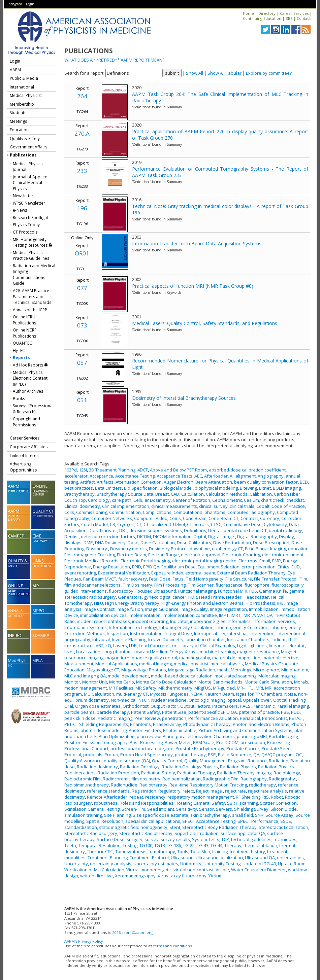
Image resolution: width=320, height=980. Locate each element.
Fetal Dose (160, 579)
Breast (162, 494)
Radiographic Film (221, 779)
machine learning (217, 652)
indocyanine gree (208, 621)
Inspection (117, 633)
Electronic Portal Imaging (145, 561)
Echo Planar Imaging (265, 549)
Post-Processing (146, 742)
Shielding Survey (251, 809)
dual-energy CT (227, 549)
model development (128, 676)
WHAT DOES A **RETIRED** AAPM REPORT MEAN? (114, 60)
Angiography (271, 476)
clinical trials (242, 506)
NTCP (144, 700)
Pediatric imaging (115, 718)
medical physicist (191, 664)
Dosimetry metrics (129, 549)
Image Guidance (162, 609)
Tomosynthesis (131, 851)
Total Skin (200, 851)
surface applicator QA (243, 833)
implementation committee (190, 615)
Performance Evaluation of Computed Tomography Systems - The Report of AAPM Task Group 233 (220, 172)
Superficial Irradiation (197, 833)
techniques (285, 839)
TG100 (146, 845)
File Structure (239, 579)
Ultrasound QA (260, 858)
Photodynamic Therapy (207, 724)
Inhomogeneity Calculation (186, 627)
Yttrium (216, 876)
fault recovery (133, 579)
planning (246, 736)
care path (122, 500)
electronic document (283, 555)
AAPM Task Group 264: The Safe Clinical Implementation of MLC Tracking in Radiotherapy (220, 97)
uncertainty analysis (111, 864)
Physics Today (26, 225)
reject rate (235, 791)
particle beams (79, 712)
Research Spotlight (30, 218)
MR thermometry (175, 688)
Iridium (279, 639)
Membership (22, 104)
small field (243, 815)
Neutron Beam (219, 694)
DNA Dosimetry (110, 542)
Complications (157, 512)
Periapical (250, 718)
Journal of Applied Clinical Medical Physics (30, 183)
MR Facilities (121, 688)
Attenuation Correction (139, 482)
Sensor (206, 809)
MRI (259, 688)
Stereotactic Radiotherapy (146, 833)
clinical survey (213, 506)
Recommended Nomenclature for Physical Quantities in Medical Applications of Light (220, 364)
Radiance (257, 761)
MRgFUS (203, 688)
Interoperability (210, 633)
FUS (253, 591)
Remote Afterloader (107, 797)
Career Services (294, 13)
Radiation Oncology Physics (190, 767)
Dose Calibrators (194, 542)
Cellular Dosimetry (152, 500)
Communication (125, 512)
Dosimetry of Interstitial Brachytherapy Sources (184, 398)
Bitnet (265, 488)
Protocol (73, 755)
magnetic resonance (258, 652)
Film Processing (170, 585)
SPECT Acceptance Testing (209, 821)
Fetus (178, 579)
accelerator (76, 476)
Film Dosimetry (137, 585)
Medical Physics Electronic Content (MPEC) (30, 378)
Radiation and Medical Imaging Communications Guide (34, 275)
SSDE (286, 821)
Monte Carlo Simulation (268, 682)
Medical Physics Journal (28, 167)
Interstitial (237, 633)
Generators (130, 597)
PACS (245, 706)
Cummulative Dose (243, 524)
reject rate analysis (267, 791)
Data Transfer (103, 530)
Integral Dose (178, 633)
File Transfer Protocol (276, 579)
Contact (304, 18)
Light (242, 645)
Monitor (72, 682)
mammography (195, 658)
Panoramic (264, 706)
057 (82, 363)
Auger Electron (179, 482)
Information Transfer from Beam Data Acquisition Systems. (197, 243)
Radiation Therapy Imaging (244, 773)
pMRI (262, 736)
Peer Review (147, 718)
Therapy (233, 845)
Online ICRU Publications (24, 320)
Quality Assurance (83, 761)
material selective (280, 658)
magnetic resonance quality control (141, 658)
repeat (136, 797)
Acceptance (101, 476)
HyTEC (19, 351)
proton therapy (190, 755)
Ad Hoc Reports (30, 365)
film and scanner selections (92, 585)
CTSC (216, 524)
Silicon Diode (284, 809)
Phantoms (140, 724)
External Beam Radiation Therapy (251, 573)
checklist (295, 500)
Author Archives (28, 391)
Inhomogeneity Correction (242, 627)
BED (304, 482)
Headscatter (256, 597)
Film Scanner (201, 585)
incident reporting (150, 621)
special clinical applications (153, 821)
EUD (296, 567)
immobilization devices (103, 615)
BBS (289, 18)
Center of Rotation (191, 500)
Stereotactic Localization (283, 827)
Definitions (195, 530)
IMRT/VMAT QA (258, 615)
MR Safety (146, 688)
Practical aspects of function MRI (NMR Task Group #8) (193, 286)
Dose (133, 542)
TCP (225, 839)
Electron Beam (132, 555)
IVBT (99, 645)
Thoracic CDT (100, 851)
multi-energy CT (132, 694)
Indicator (179, 621)
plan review (149, 736)
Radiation (279, 761)
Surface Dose (111, 839)
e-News (20, 210)
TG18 (159, 845)
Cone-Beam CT (223, 518)
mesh (223, 670)
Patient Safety (146, 712)
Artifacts (105, 482)
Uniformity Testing (222, 864)
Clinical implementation (126, 506)
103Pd (71, 470)
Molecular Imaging (277, 676)
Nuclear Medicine (169, 700)
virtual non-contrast (194, 870)
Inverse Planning (129, 639)
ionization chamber (205, 639)
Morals (301, 682)
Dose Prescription (271, 542)
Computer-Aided (151, 518)
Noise (290, 694)
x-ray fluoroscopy (188, 876)
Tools (183, 851)
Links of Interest (25, 456)
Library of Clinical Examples (207, 645)
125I (83, 470)
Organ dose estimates (98, 706)
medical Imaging (155, 664)
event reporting (80, 573)
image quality (194, 609)
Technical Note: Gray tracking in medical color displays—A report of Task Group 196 (220, 209)
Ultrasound (182, 858)
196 (82, 208)
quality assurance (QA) (127, 761)
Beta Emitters (108, 488)
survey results (175, 839)
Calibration (261, 494)
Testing (130, 845)
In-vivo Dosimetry (166, 639)
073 (82, 325)
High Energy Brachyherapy (132, 603)
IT (290, 639)
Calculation (193, 494)
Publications (23, 155)
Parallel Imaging (293, 706)
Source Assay (279, 815)
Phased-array (167, 724)
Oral (69, 706)
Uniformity (191, 864)
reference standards (108, 791)
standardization (81, 827)
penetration (174, 718)
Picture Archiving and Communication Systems (245, 730)
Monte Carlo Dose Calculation (166, 682)
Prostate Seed (276, 748)
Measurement (79, 664)
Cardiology (99, 500)
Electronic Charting (241, 555)
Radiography (254, 779)
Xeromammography (135, 876)
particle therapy (113, 712)
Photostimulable (180, 730)
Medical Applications (116, 664)
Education (19, 130)
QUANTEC (22, 343)
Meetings (18, 121)
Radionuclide (124, 785)
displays (73, 542)
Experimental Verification (124, 573)
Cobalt (263, 506)
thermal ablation (260, 845)
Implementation (145, 615)
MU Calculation (99, 694)
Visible (222, 870)
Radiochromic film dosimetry (132, 779)
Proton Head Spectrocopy (147, 755)
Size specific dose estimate (161, 815)
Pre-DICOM (227, 742)
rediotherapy (262, 785)
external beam (200, 573)
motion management (86, 688)
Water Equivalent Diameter (259, 870)
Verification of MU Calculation (94, 870)
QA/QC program (278, 755)
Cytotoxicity (275, 524)
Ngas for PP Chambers (259, 694)
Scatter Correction (278, 803)
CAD (175, 494)
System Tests (206, 839)
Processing (278, 742)
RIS (266, 797)
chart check (273, 500)
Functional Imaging (197, 591)
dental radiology (285, 530)
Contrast (249, 518)
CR (113, 524)
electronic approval (201, 555)
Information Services (274, 621)
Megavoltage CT (103, 670)
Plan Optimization (117, 736)
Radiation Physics (238, 767)
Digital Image (222, 536)
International (22, 87)
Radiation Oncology (140, 767)
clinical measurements (174, 506)
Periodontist (275, 718)
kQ (108, 645)
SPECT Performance (258, 821)
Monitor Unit (95, 682)
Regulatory (169, 791)
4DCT (143, 470)
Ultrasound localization (219, 858)
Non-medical (124, 700)
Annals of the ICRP (30, 310)
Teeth (70, 845)
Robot (277, 797)
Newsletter (23, 196)
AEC (198, 476)
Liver (69, 652)
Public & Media (24, 78)
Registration (144, 791)
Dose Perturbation (232, 542)
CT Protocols (25, 232)
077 (82, 288)
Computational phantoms (199, 512)
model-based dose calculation (182, 676)
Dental (215, 530)
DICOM (144, 536)
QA (256, 755)
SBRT (232, 803)
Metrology (241, 670)
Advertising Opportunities (23, 467)
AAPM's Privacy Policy (84, 941)
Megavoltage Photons (144, 670)
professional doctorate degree (142, 748)
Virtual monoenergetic (149, 870)
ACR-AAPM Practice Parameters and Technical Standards (32, 296)
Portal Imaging (283, 736)
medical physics (227, 664)
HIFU (99, 603)
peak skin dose (80, 718)
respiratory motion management (201, 797)
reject (188, 791)
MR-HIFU (245, 688)
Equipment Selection (219, 567)
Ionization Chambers (248, 639)
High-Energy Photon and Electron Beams (202, 603)
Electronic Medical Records (91, 561)
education (298, 549)
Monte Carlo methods (220, 682)
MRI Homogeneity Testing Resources (33, 242)
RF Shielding (248, 797)
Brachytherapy (79, 494)
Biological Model (176, 488)
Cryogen (126, 524)
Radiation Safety (158, 773)
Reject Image (210, 791)
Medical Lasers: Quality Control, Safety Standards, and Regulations (205, 323)
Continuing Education (262, 18)
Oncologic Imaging (207, 700)
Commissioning (92, 512)
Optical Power (257, 700)
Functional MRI (233, 591)
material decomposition (236, 658)
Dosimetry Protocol (168, 549)
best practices (79, 488)
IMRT (236, 615)
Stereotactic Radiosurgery (91, 833)
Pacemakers (225, 706)
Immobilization (264, 609)
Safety (218, 803)
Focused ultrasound (156, 591)
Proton (111, 755)
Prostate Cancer (243, 748)
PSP (212, 755)
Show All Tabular (225, 73)
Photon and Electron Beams (261, 724)
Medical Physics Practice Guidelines (31, 256)
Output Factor (164, 706)
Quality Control (167, 761)
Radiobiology (287, 773)
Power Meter (178, 742)
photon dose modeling (104, 730)
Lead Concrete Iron (158, 645)
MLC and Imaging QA (85, 676)
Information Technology (133, 627)
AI (232, 476)
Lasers (120, 645)
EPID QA (151, 567)
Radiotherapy (153, 785)
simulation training (83, 815)
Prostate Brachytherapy (200, 748)
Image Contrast (99, 609)
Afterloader (216, 476)
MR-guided (224, 688)
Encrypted (14, 4)
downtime (200, 549)
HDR (193, 597)
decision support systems (156, 530)
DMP (88, 542)
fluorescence (229, 585)
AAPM (15, 70)
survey (152, 839)
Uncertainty (76, 864)
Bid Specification (141, 488)
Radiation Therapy (196, 773)
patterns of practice (259, 712)
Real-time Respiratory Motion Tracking (208, 785)
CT (139, 524)
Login (30, 4)
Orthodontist (136, 706)
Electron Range (164, 555)
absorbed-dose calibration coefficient (247, 470)
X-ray (163, 876)
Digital (200, 536)
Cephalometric (227, 500)
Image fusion (130, 609)
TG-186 (174, 845)
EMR (277, 561)
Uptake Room (292, 864)
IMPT (224, 615)
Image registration (228, 609)
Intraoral (101, 639)
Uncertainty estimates (156, 864)
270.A (82, 133)
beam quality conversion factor (266, 482)
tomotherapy (162, 851)
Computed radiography (251, 512)
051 (82, 400)
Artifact (87, 482)
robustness (106, 803)
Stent (175, 827)
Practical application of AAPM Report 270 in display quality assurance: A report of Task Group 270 (220, 135)
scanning (249, 803)
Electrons (248, 561)
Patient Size (174, 712)
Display (286, 536)
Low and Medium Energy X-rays (166, 652)
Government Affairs (28, 147)
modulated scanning (235, 676)
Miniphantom (295, 670)
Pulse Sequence (235, 755)
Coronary (270, 518)
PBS (285, 712)
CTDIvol (177, 524)
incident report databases (103, 621)
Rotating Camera (193, 803)
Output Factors (195, 706)
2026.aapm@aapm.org (133, 932)
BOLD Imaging (287, 488)
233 (82, 171)
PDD (295, 712)
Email (265, 561)
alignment (246, 476)
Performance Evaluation (213, 718)
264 (82, 96)
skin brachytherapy (210, 815)
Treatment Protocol (149, 858)
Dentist (72, 536)
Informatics (239, 621)
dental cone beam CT (245, 530)
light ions (258, 645)
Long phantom (117, 652)
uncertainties (290, 858)
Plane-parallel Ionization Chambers (199, 736)
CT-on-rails (198, 524)
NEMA (197, 694)
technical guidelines (251, 839)
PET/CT (296, 718)
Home (248, 13)
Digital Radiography (257, 536)
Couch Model (94, 524)
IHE (280, 603)
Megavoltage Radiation (192, 670)
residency (155, 797)
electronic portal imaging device (204, 561)
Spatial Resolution (105, 821)
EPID (137, 567)
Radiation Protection (118, 773)
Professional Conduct (86, 748)
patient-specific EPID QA (213, 712)
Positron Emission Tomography (96, 742)
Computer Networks (112, 518)
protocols (93, 755)
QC (299, 755)
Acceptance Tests (174, 476)
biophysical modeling (216, 488)
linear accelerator (287, 645)
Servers (224, 809)
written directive (97, 876)
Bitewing (248, 488)
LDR (133, 645)
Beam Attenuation (214, 482)
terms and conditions (172, 946)
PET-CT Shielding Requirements (96, 724)
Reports (21, 358)
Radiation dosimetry (97, 767)
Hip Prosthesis (260, 603)
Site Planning (117, 815)
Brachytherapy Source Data (125, 494)
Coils (69, 512)
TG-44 (216, 845)
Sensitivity (187, 809)
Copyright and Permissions (26, 422)
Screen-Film (133, 809)
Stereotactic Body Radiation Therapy (219, 827)
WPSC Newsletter (29, 203)
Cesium (251, 500)
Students (18, 113)
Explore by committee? (269, 73)
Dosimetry (97, 549)
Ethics (283, 567)
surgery (135, 839)
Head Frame (212, 597)
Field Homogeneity (204, 579)
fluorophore (257, 585)
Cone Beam (195, 518)
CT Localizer (156, 524)
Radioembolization (182, 779)
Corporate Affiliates (29, 447)
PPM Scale (204, 742)
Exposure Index (167, 573)
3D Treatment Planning (112, 470)
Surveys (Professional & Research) (33, 409)
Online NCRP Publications (25, 333)
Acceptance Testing (135, 476)
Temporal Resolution (99, 845)
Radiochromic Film (83, 779)
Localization (88, 652)
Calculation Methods (227, 494)
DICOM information (172, 536)
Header (234, 597)
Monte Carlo (122, 682)
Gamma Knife (273, 591)
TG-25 (189, 845)
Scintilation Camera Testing (92, 809)
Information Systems (86, 627)
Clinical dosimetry (82, 506)
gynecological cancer (165, 597)
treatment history (247, 851)
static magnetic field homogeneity (133, 827)
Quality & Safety (25, 138)
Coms (175, 518)
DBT (123, 530)
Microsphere (266, 670)
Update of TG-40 (259, 864)
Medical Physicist (26, 95)
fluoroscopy (121, 591)
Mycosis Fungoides (169, 694)
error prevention (259, 567)
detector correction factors (108, 536)
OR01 (82, 253)
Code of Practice (288, 506)
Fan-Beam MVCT (100, 579)
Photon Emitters (145, 730)
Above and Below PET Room (178, 470)
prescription (253, 742)
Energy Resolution (111, 567)
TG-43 (203, 845)
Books (19, 399)
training (220, 851)
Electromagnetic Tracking (90, 555)
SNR (259, 815)
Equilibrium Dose (179, 567)
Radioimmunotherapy (87, 785)
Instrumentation (146, 633)
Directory (267, 13)
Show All (195, 73)
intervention (262, 633)
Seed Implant (161, 809)
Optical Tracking (289, 700)
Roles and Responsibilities (147, 803)
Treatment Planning (108, 858)
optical (234, 700)
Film (303, 579)
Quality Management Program (215, 761)
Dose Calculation (158, 542)
